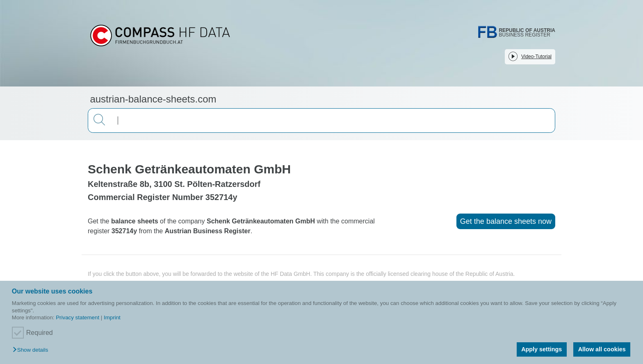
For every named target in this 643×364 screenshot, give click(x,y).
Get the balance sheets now (506, 221)
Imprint (112, 317)
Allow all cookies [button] (602, 349)
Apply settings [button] (542, 349)
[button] (32, 350)
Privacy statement (78, 317)
